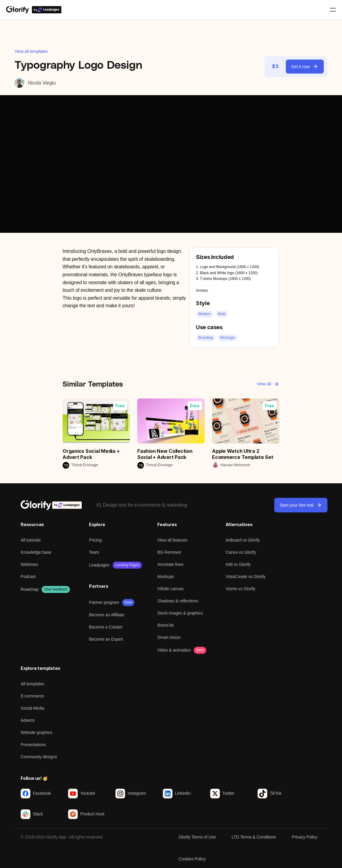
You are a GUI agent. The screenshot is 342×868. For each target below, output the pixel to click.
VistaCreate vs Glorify (246, 577)
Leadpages (99, 565)
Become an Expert (106, 639)
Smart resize (169, 637)
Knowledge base (36, 552)
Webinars (29, 564)
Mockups (166, 577)
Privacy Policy (305, 837)
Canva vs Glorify (241, 552)
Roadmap (30, 589)
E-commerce (32, 696)
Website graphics (36, 732)
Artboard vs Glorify (243, 540)
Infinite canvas (171, 589)
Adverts (28, 720)
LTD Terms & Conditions (254, 837)
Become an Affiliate (107, 615)
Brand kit (165, 625)
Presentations (33, 745)
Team (94, 552)
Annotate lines (170, 564)
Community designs (39, 757)
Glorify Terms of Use (197, 837)
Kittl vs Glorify (238, 564)
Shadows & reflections (178, 601)
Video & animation (174, 650)
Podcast (28, 577)
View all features (172, 540)
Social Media (32, 708)
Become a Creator (106, 627)
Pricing (95, 540)
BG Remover (169, 552)
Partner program (104, 602)
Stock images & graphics (180, 613)
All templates (32, 684)
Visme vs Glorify (241, 589)
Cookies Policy (192, 859)
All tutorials (31, 540)
